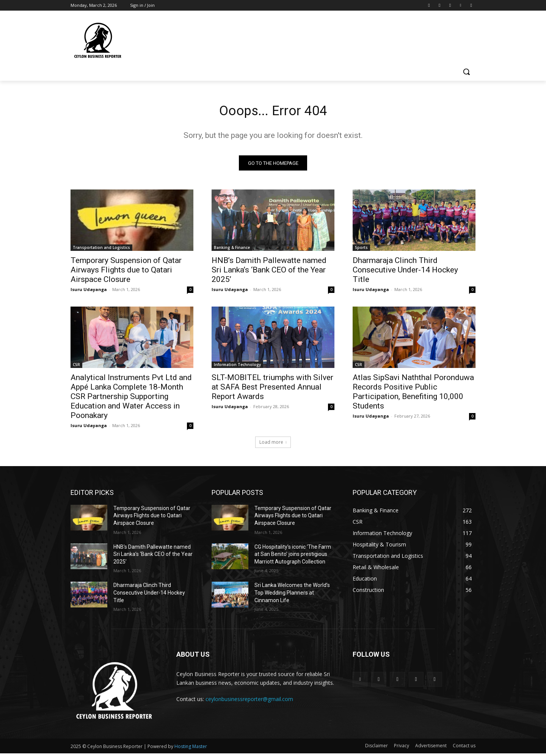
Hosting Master (191, 749)
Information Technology (237, 367)
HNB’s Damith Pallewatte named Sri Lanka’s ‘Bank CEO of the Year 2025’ (269, 272)
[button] (466, 72)
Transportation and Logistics (101, 250)
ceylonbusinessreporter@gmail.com (249, 702)
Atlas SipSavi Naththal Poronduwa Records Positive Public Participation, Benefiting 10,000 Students (413, 394)
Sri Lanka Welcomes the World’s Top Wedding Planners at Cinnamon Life (292, 596)
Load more (273, 445)
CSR (76, 367)
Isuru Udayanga (89, 292)
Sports (361, 250)
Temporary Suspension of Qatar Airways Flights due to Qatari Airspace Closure (126, 272)
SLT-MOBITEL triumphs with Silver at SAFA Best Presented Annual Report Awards (272, 390)
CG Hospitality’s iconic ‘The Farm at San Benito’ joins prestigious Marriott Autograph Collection (293, 557)
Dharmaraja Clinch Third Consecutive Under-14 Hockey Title (405, 272)
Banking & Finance (232, 250)
